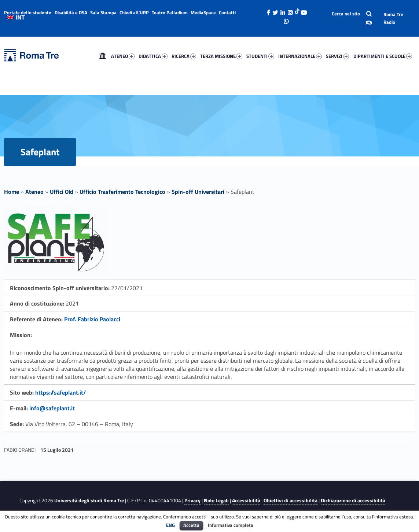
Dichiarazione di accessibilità (353, 500)
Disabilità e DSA (71, 12)
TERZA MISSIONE (221, 56)
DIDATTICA (153, 56)
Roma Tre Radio (393, 18)
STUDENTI (260, 56)
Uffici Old (62, 192)
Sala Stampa (103, 12)
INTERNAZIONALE (300, 56)
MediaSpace (203, 12)
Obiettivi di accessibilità (291, 500)
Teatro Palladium (170, 12)
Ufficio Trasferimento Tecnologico (122, 192)
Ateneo (34, 192)
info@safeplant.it (52, 408)
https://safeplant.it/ (60, 392)
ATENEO (123, 56)
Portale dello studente (28, 12)
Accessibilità (246, 500)
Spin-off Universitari (198, 192)
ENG (170, 525)
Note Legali (216, 500)
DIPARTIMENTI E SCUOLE (383, 56)
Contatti (227, 12)
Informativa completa (231, 525)
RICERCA (184, 56)
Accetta (191, 525)
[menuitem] (103, 56)
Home (103, 56)
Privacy (192, 500)
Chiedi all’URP (134, 12)
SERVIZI (337, 56)
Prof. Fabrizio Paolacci (92, 319)
